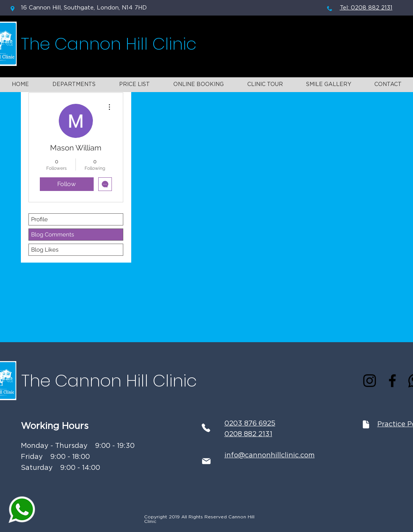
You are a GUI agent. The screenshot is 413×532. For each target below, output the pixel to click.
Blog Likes (45, 250)
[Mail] (206, 461)
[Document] (366, 424)
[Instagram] (370, 381)
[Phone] (206, 428)
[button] (74, 85)
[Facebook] (392, 381)
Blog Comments (53, 235)
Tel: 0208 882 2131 (366, 8)
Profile (39, 219)
